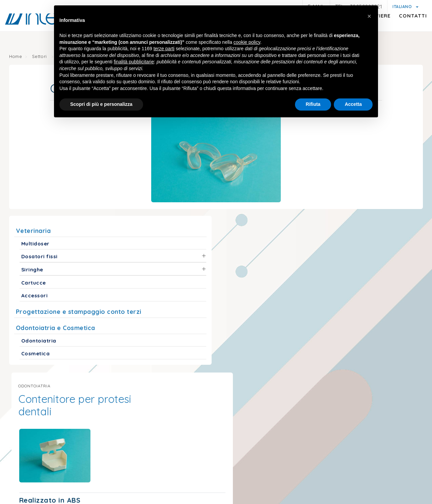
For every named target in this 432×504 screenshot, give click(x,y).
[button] (369, 16)
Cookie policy (233, 466)
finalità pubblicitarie (134, 62)
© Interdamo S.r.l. (189, 453)
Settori (42, 57)
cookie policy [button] (247, 43)
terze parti (164, 49)
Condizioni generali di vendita (293, 474)
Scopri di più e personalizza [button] (101, 105)
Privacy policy (95, 473)
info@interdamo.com (86, 418)
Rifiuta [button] (313, 105)
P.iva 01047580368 (240, 453)
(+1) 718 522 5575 (371, 406)
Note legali (57, 474)
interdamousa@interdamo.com (288, 406)
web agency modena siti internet (216, 495)
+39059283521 (152, 418)
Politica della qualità (361, 474)
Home (17, 57)
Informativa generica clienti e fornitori (164, 474)
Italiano (403, 7)
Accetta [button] (353, 105)
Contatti (406, 29)
